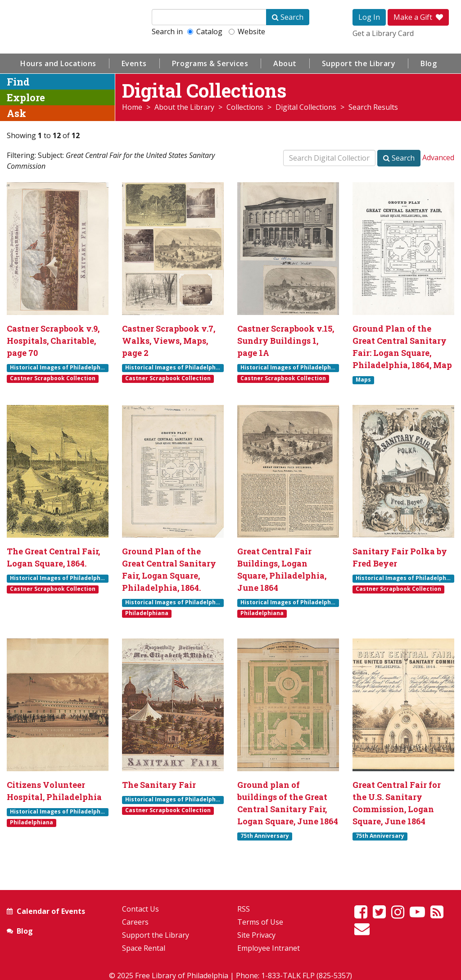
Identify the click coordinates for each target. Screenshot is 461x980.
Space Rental (144, 948)
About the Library (184, 107)
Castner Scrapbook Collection (53, 378)
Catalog (205, 31)
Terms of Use (260, 922)
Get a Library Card (383, 33)
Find (18, 82)
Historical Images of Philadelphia (58, 368)
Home (132, 107)
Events (134, 63)
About (285, 63)
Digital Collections (306, 107)
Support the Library (359, 63)
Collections (245, 107)
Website (247, 31)
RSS (244, 909)
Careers (135, 922)
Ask (16, 113)
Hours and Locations (58, 63)
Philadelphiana (147, 613)
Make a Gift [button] (418, 17)
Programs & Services (210, 63)
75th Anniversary (265, 836)
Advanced (438, 157)
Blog (429, 63)
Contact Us (140, 909)
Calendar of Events (51, 911)
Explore (26, 97)
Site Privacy (256, 935)
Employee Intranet (269, 948)
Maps (363, 380)
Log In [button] (369, 17)
